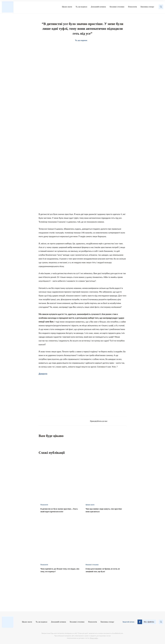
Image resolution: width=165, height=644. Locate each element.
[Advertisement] (61, 395)
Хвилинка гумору (147, 7)
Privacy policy (94, 638)
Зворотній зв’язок (128, 622)
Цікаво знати (67, 7)
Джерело (43, 374)
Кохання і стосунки (117, 7)
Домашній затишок (98, 7)
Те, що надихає (81, 7)
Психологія (132, 7)
